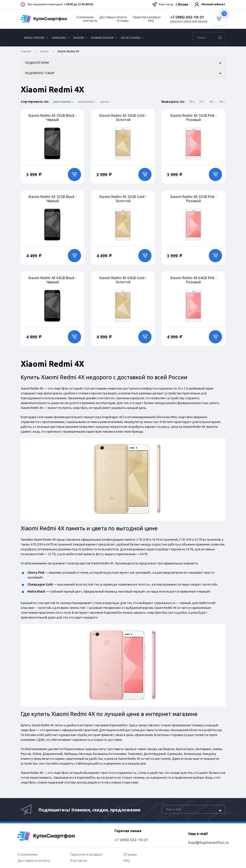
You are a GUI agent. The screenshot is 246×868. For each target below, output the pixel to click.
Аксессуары (130, 38)
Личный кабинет (213, 4)
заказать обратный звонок (189, 21)
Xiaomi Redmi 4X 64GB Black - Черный (52, 281)
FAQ (151, 21)
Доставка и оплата (113, 17)
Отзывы (123, 21)
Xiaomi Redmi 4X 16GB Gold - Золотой (123, 119)
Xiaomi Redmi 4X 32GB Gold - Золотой (123, 200)
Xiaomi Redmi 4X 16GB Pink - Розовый (193, 119)
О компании (85, 17)
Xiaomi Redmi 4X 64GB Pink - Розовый (193, 281)
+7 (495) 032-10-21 (122, 839)
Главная (26, 51)
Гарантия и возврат (147, 17)
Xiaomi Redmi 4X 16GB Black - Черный (52, 119)
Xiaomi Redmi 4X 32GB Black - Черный (52, 200)
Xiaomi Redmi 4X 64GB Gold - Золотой (123, 281)
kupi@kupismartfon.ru (200, 842)
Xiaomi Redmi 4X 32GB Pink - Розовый (193, 200)
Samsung (59, 38)
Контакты (90, 21)
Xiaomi (79, 38)
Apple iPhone (34, 38)
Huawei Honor (102, 38)
